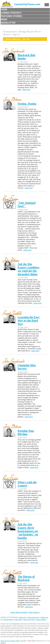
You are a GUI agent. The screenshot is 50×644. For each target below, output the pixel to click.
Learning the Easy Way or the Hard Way (29, 321)
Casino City (22, 617)
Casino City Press (29, 620)
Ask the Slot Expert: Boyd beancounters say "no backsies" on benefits (28, 531)
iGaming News (8, 620)
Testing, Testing (27, 104)
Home (4, 10)
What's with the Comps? (27, 484)
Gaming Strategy (11, 13)
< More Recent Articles (19, 612)
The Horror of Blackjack (26, 578)
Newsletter (8, 23)
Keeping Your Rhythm (26, 432)
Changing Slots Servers (27, 367)
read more (26, 90)
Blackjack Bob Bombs (26, 57)
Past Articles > (35, 612)
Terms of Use (5, 641)
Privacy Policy (15, 641)
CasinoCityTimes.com (27, 4)
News (4, 19)
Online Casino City (33, 617)
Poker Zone (18, 620)
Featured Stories (12, 16)
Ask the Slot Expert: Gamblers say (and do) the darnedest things (29, 269)
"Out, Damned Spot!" (27, 204)
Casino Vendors (41, 620)
